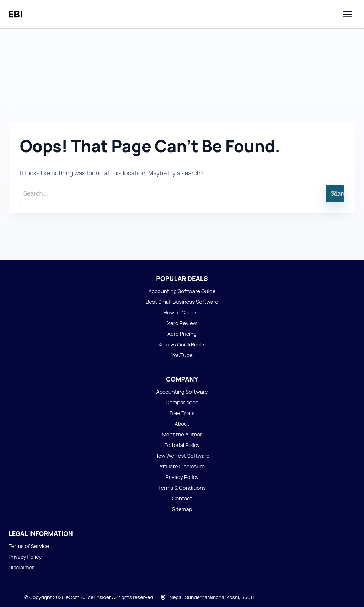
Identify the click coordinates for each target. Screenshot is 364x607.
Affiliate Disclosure (182, 466)
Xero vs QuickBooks (182, 344)
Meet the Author (182, 434)
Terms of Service (29, 546)
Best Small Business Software (182, 302)
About (182, 424)
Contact (182, 498)
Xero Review (182, 323)
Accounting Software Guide (182, 291)
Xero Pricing (182, 334)
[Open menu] (347, 14)
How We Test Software (182, 456)
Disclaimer (21, 567)
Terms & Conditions (182, 488)
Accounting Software (182, 392)
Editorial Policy (182, 445)
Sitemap (182, 509)
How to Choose (182, 312)
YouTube (182, 355)
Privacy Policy (182, 477)
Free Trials (182, 413)
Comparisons (182, 402)
